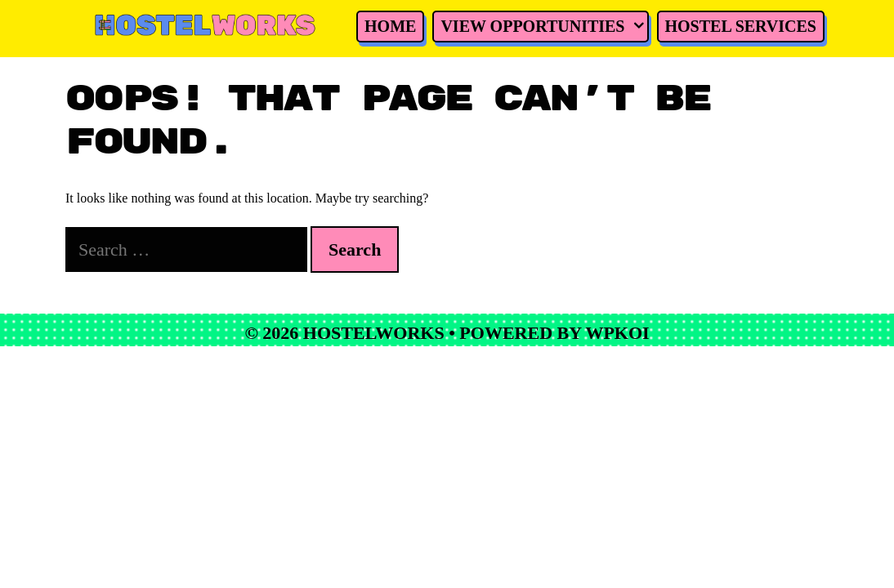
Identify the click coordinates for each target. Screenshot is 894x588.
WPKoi (617, 333)
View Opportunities (524, 27)
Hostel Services (721, 26)
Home (370, 26)
